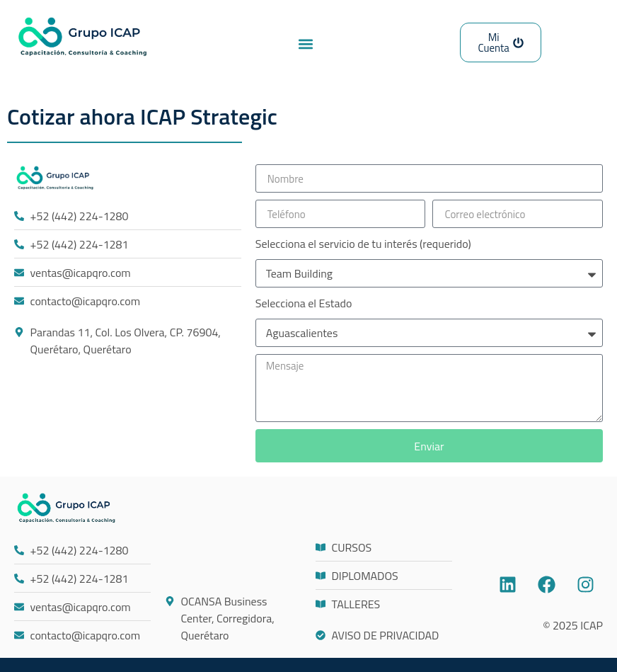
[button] (305, 44)
